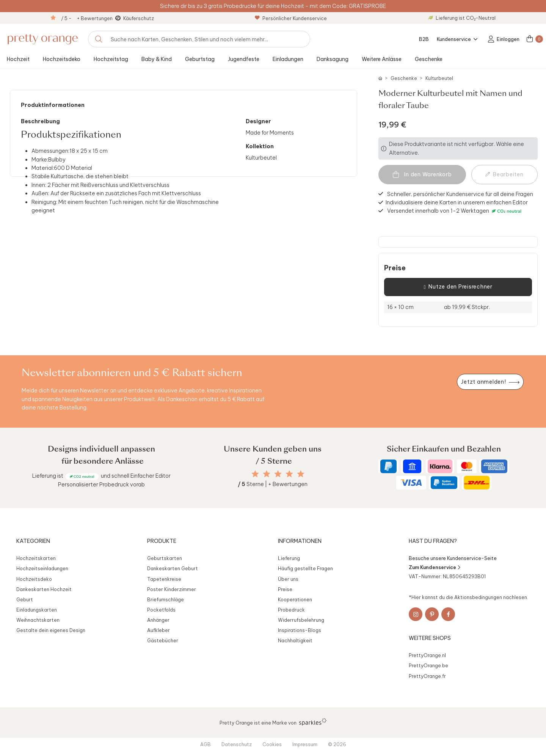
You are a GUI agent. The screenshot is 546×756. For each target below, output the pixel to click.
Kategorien (33, 541)
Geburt (25, 599)
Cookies (272, 744)
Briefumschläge (166, 599)
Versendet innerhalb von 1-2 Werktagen (455, 211)
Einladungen (288, 59)
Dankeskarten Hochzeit (44, 589)
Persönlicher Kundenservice (291, 18)
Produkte (162, 541)
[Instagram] (416, 614)
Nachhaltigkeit (295, 640)
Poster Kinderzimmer (172, 589)
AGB (206, 744)
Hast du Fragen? (433, 541)
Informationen (300, 541)
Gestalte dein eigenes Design (51, 630)
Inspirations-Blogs (300, 630)
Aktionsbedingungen (478, 597)
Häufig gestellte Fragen (305, 568)
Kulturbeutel (439, 78)
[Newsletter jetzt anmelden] (490, 382)
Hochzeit (18, 59)
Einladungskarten (37, 610)
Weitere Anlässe (382, 59)
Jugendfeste (244, 59)
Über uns (288, 579)
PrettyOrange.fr (427, 676)
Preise (395, 268)
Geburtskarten (165, 558)
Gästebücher (163, 640)
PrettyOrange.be (428, 665)
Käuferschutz (139, 18)
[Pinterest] (432, 614)
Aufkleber (158, 630)
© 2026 (337, 744)
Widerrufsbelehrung (301, 620)
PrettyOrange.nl (427, 655)
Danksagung (333, 59)
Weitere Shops (430, 638)
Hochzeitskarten (36, 558)
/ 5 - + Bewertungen (87, 18)
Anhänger (158, 620)
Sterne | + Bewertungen (273, 484)
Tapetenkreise (164, 579)
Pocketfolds (161, 610)
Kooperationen (295, 599)
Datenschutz (237, 744)
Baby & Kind (157, 59)
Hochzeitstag (111, 59)
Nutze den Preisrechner (458, 287)
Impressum (305, 744)
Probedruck (291, 610)
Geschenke (429, 59)
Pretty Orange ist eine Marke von (273, 722)
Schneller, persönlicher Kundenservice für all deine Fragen (460, 194)
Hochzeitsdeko (62, 59)
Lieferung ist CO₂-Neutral (462, 18)
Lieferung (289, 558)
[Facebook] (448, 614)
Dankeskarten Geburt (173, 568)
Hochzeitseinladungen (42, 568)
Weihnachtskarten (38, 620)
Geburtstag (200, 59)
